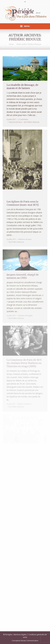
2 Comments (23, 119)
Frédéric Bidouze (25, 39)
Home (11, 44)
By (32, 122)
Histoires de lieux (15, 122)
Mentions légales (20, 635)
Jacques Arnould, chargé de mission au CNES (23, 276)
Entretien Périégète (26, 316)
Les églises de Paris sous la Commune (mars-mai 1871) (23, 203)
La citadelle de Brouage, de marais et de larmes (22, 87)
